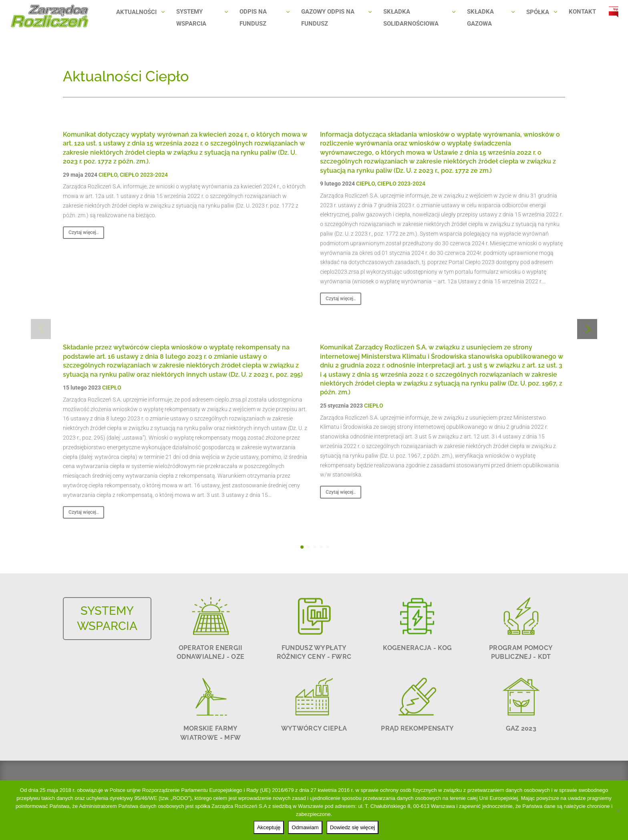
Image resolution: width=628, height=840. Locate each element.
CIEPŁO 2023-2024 (144, 175)
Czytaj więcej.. (84, 232)
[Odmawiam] (618, 810)
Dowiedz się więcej (353, 827)
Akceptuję (269, 827)
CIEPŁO (108, 175)
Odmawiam (305, 827)
